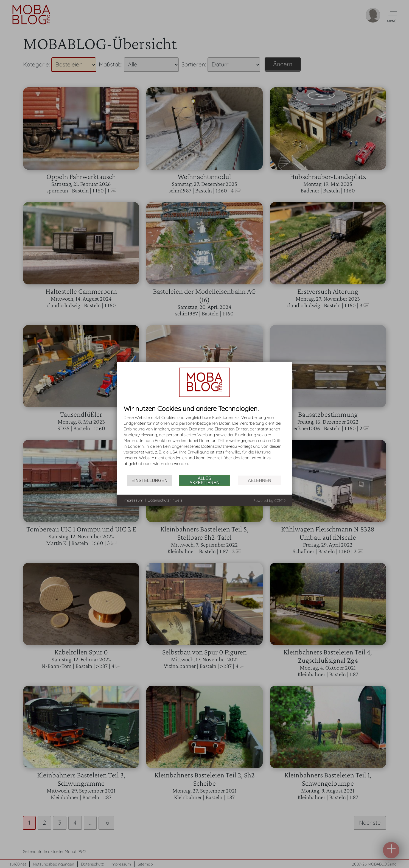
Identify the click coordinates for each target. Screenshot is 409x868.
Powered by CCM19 (269, 500)
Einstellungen (149, 480)
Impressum (133, 500)
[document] (204, 440)
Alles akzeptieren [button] (204, 480)
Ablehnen (260, 480)
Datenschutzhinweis (165, 500)
